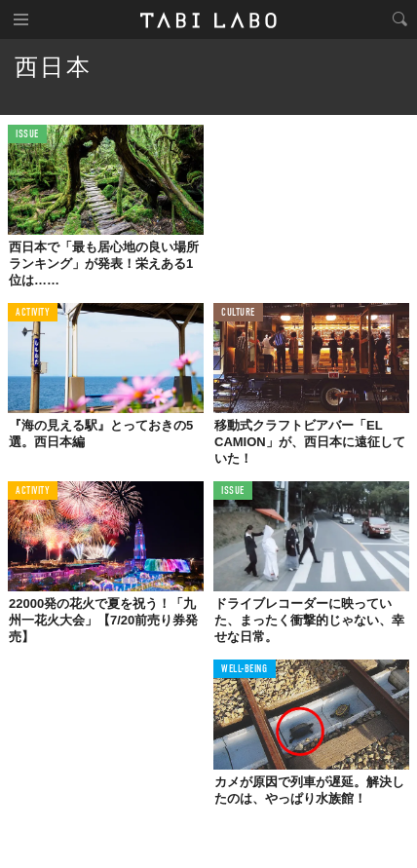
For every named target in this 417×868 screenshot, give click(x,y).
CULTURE (238, 313)
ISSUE (27, 135)
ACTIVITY (33, 313)
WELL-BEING (245, 670)
